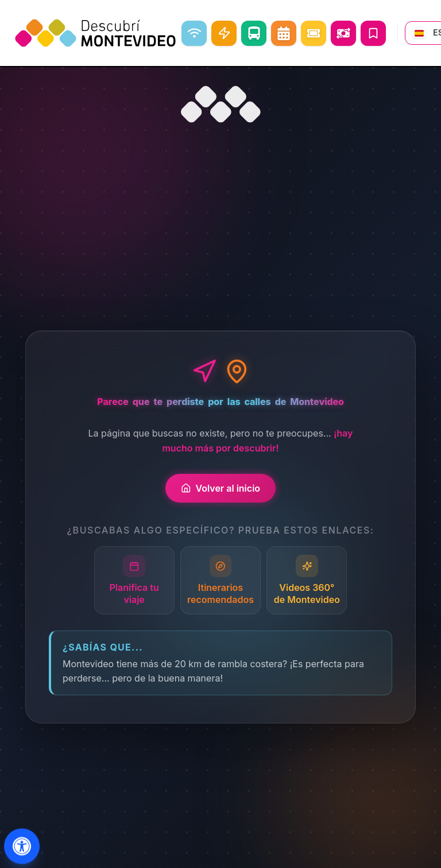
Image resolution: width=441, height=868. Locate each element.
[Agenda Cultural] (284, 33)
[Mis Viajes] (373, 33)
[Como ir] (254, 33)
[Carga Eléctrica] (224, 33)
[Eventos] (314, 33)
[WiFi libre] (194, 33)
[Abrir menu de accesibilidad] (22, 846)
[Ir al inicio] (220, 104)
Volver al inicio (220, 488)
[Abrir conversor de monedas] (343, 33)
